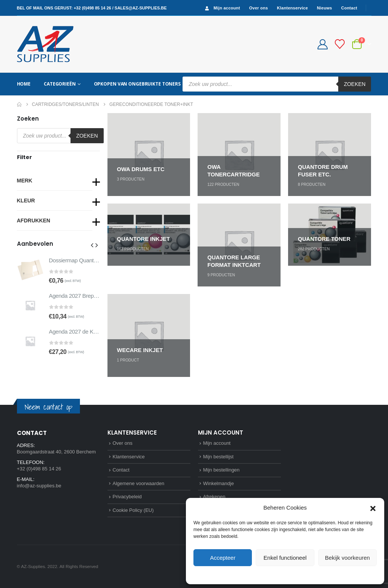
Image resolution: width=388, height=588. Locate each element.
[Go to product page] (30, 270)
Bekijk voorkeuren (347, 558)
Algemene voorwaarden (139, 483)
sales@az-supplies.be (141, 8)
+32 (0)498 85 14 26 (92, 8)
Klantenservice (293, 8)
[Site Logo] (45, 44)
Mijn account (222, 8)
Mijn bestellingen (222, 470)
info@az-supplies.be (39, 486)
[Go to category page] (149, 155)
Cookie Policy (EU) (133, 510)
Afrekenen (214, 497)
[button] (373, 508)
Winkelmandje (219, 483)
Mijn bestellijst (219, 457)
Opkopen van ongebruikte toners (137, 84)
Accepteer (223, 558)
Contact (349, 8)
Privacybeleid (299, 574)
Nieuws (325, 8)
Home (24, 84)
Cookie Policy (268, 574)
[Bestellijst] (340, 44)
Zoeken (355, 84)
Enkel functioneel (285, 558)
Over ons (259, 8)
